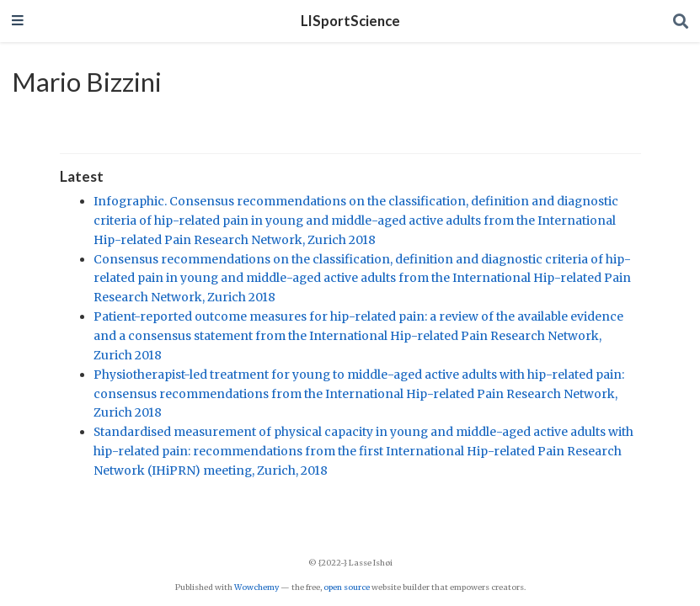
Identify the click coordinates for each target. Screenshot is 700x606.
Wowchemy (256, 587)
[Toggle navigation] (18, 21)
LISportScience (350, 21)
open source (347, 587)
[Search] (681, 21)
